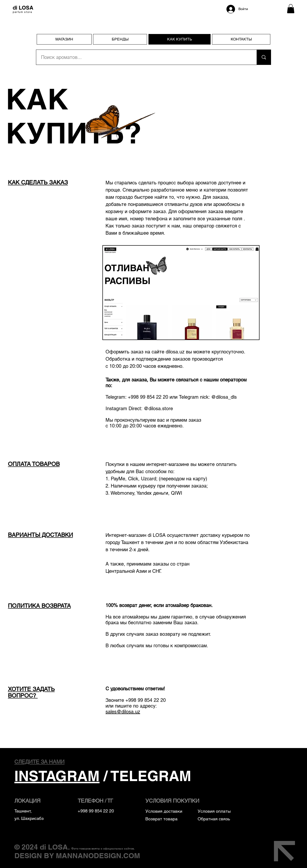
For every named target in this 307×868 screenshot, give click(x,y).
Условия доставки (164, 811)
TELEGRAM (151, 776)
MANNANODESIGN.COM (98, 856)
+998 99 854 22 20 (146, 700)
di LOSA (54, 847)
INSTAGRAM (57, 776)
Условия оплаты (215, 811)
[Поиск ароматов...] (144, 57)
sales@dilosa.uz (123, 712)
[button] (291, 9)
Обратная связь (214, 819)
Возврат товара (161, 819)
